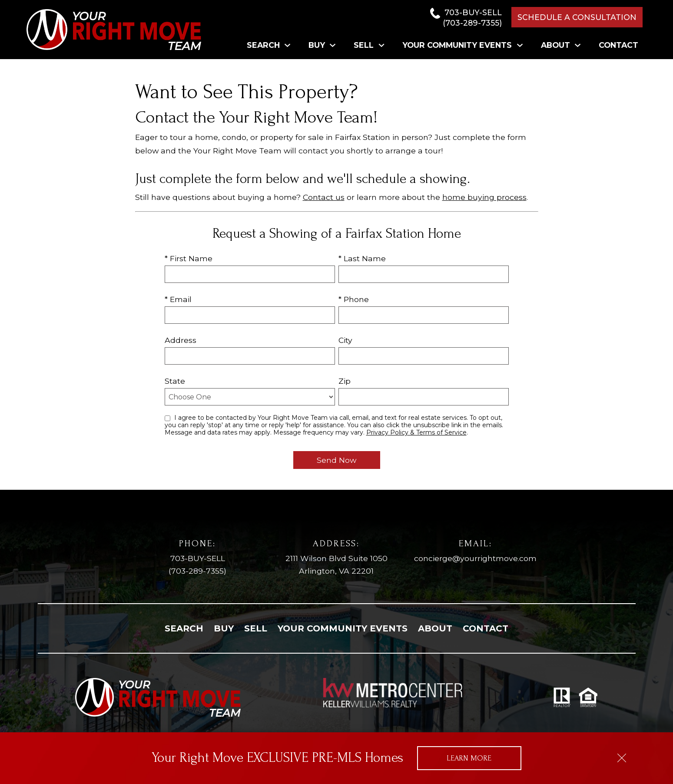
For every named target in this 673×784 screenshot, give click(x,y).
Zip (345, 381)
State (175, 381)
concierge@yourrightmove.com (475, 558)
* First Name (189, 258)
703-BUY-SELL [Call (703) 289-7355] (198, 565)
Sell (256, 628)
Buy (224, 628)
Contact (618, 45)
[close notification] (622, 755)
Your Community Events (343, 628)
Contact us (324, 197)
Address (181, 340)
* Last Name (362, 258)
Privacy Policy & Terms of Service (416, 432)
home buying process (484, 197)
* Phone (354, 299)
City (345, 340)
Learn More (469, 758)
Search (184, 628)
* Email (178, 299)
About (435, 628)
